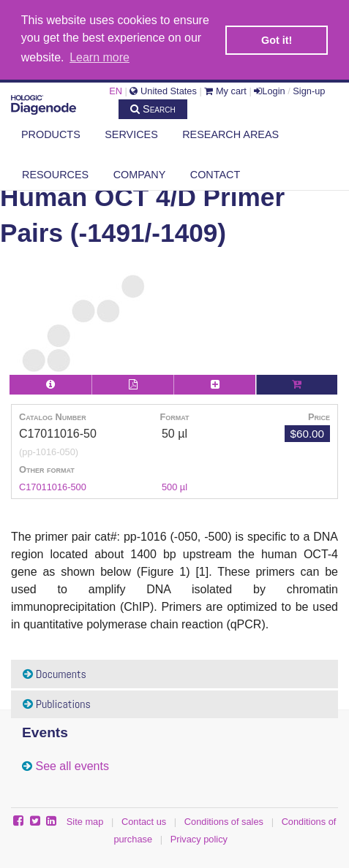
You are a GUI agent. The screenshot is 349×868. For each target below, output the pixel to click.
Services (131, 133)
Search (153, 107)
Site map (85, 820)
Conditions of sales (224, 820)
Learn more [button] (100, 57)
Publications (57, 703)
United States (163, 90)
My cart (225, 90)
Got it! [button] (277, 40)
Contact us (144, 820)
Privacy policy (199, 838)
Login (269, 90)
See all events (72, 765)
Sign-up (309, 90)
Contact (215, 173)
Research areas (230, 133)
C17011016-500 (53, 486)
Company (140, 173)
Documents (55, 672)
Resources (55, 173)
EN (116, 90)
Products (51, 133)
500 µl (174, 486)
